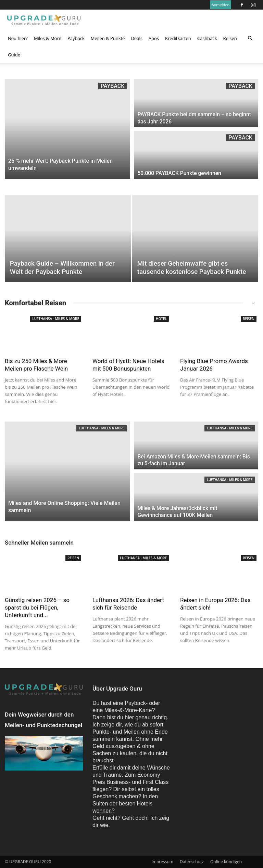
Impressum (162, 862)
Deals (136, 38)
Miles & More (48, 38)
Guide (14, 55)
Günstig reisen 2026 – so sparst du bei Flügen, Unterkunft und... (37, 607)
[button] (250, 38)
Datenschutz (192, 862)
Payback (76, 38)
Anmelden (221, 5)
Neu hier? (18, 38)
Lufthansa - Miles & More (56, 319)
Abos (154, 38)
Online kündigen (226, 862)
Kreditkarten (178, 38)
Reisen (230, 38)
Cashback (207, 38)
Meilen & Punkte (108, 38)
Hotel (161, 319)
